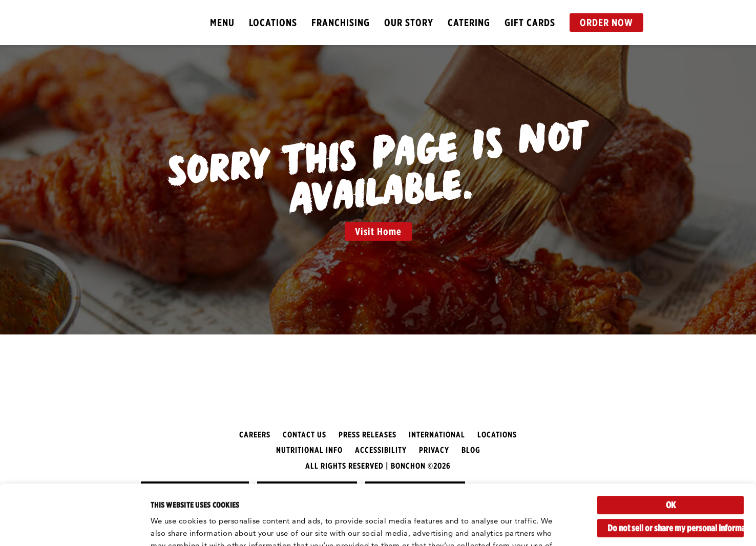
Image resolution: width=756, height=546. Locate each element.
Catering (469, 22)
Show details (174, 526)
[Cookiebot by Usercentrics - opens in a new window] (66, 526)
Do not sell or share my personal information (676, 468)
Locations (273, 22)
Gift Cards (530, 22)
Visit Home (378, 231)
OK (671, 445)
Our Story (409, 22)
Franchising (341, 22)
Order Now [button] (606, 22)
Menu (222, 22)
